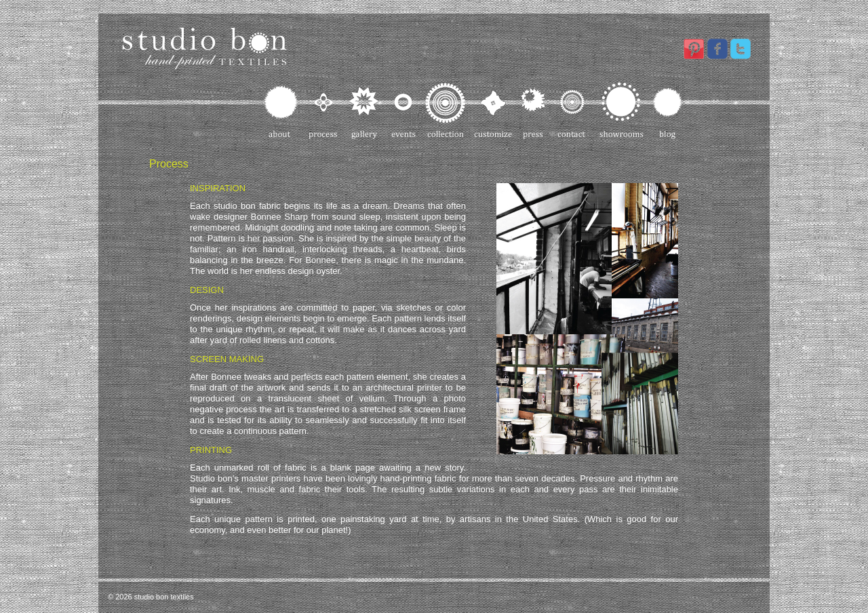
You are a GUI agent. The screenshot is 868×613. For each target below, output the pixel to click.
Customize (494, 111)
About (282, 111)
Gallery (365, 111)
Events (403, 111)
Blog (667, 111)
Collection (446, 111)
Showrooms (622, 111)
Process (324, 111)
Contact (573, 111)
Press (535, 111)
